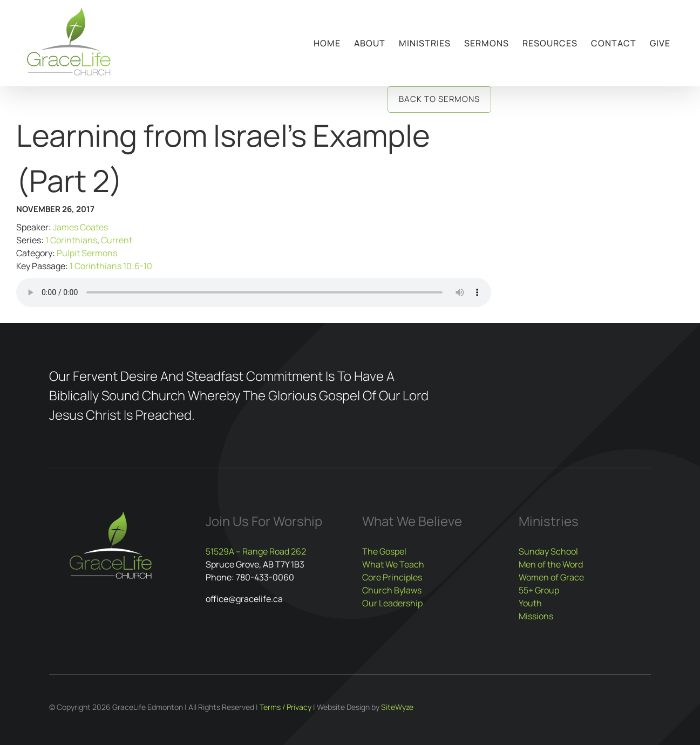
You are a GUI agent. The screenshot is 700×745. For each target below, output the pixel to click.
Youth (530, 603)
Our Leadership (392, 603)
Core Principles (392, 577)
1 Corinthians (71, 240)
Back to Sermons (439, 99)
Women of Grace (551, 577)
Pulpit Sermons (87, 253)
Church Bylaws (392, 590)
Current (117, 240)
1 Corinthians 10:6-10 (111, 266)
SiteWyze (397, 707)
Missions (536, 616)
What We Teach (393, 564)
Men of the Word (551, 564)
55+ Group (539, 590)
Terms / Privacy (286, 707)
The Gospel (384, 551)
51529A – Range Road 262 (256, 551)
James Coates (80, 227)
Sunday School (548, 551)
